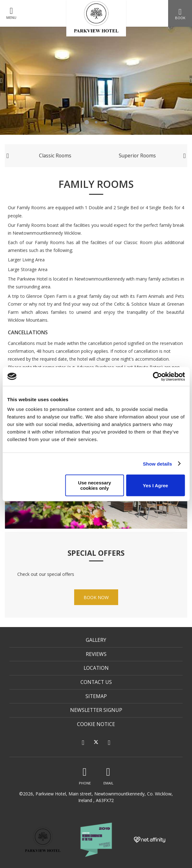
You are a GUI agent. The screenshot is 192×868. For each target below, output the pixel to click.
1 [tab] (87, 122)
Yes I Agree (156, 485)
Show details (158, 464)
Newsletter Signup (96, 710)
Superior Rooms (137, 156)
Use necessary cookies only (94, 485)
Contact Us (96, 682)
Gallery (96, 640)
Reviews (96, 654)
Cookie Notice (96, 724)
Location (96, 668)
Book (180, 14)
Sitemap (96, 696)
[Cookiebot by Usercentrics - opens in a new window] (157, 376)
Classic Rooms (55, 156)
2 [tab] (96, 122)
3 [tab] (106, 122)
